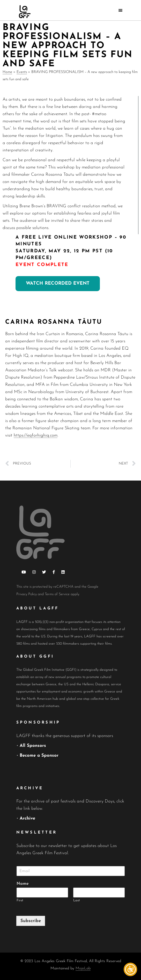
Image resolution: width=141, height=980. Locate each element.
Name (23, 884)
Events (22, 72)
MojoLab (83, 968)
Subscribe (31, 921)
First (20, 900)
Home (7, 72)
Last (77, 900)
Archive (27, 818)
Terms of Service (57, 594)
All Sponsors (33, 746)
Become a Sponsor (39, 756)
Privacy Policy (27, 594)
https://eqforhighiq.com (36, 435)
